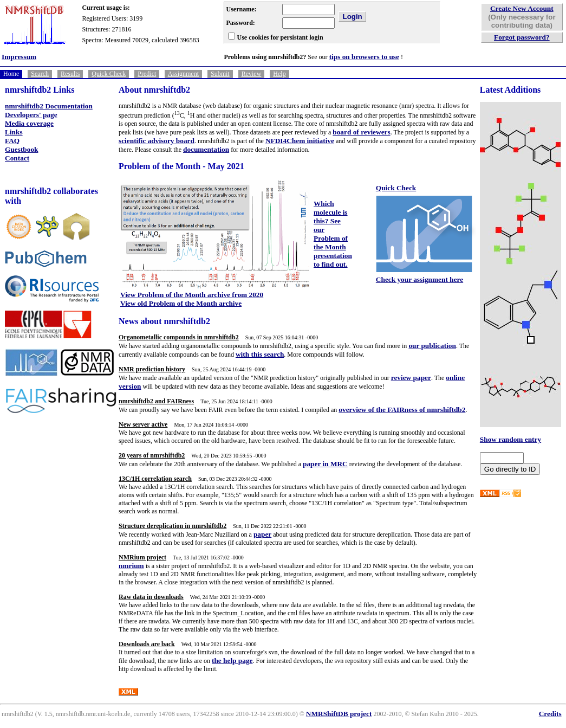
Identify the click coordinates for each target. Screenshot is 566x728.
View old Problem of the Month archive (181, 303)
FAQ (12, 141)
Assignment (183, 74)
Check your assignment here (419, 279)
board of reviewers (361, 132)
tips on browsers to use (364, 57)
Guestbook (21, 149)
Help (279, 74)
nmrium (131, 566)
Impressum (19, 57)
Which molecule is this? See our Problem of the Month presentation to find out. (333, 234)
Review (252, 74)
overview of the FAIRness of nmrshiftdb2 (402, 410)
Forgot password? (522, 37)
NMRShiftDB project (339, 714)
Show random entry (510, 439)
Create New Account (522, 8)
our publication (432, 346)
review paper (411, 378)
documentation (206, 149)
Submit (220, 74)
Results (70, 74)
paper (262, 534)
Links (14, 132)
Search (40, 74)
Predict (147, 74)
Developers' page (31, 115)
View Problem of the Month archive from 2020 (192, 295)
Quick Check (109, 74)
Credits (550, 714)
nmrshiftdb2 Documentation (49, 106)
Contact (17, 158)
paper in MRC (325, 464)
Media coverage (29, 123)
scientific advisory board (157, 141)
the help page (232, 661)
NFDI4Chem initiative (300, 141)
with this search (260, 354)
